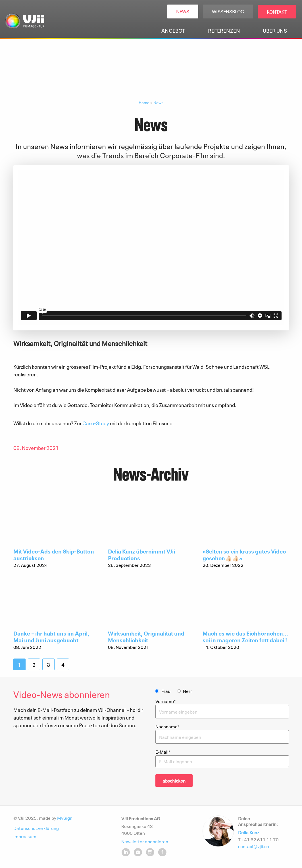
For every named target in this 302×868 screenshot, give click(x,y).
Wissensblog (228, 11)
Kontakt (277, 11)
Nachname (167, 726)
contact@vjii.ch (254, 846)
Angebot (173, 30)
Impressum (25, 836)
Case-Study (96, 423)
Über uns (275, 30)
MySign (65, 818)
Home (144, 102)
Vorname (165, 701)
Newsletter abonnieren (145, 841)
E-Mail (163, 752)
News (183, 11)
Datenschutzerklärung (36, 828)
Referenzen (224, 30)
